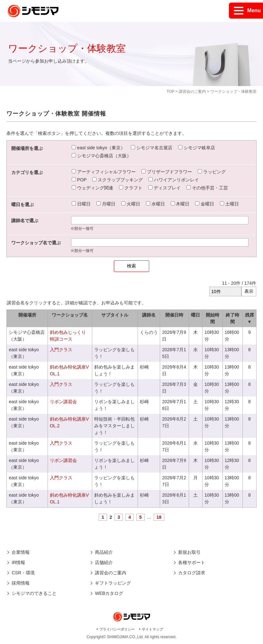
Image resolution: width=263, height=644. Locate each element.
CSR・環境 (23, 573)
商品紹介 (104, 552)
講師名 (149, 315)
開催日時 (174, 315)
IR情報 (18, 562)
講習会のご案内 (192, 91)
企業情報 (21, 552)
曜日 (195, 315)
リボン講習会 (63, 402)
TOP (170, 91)
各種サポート (192, 562)
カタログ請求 (192, 573)
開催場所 (27, 315)
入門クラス (61, 350)
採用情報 (21, 583)
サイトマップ (152, 629)
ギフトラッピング (113, 583)
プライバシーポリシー (117, 629)
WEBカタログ (109, 593)
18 (159, 517)
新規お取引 (189, 552)
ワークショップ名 (70, 315)
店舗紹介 (104, 562)
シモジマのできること (34, 593)
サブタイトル (115, 315)
